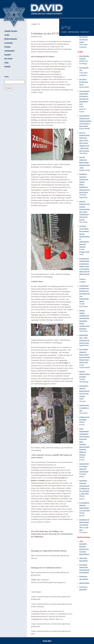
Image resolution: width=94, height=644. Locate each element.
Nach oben (47, 641)
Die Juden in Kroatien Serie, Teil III (84, 82)
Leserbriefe (9, 43)
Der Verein (8, 58)
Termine (7, 47)
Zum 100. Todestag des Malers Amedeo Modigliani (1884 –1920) (84, 162)
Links (6, 63)
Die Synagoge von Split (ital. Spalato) (84, 39)
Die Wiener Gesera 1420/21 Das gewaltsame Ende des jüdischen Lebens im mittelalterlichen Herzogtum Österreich (84, 236)
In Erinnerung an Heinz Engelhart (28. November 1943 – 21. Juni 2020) (84, 525)
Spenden (7, 55)
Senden (8, 88)
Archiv (7, 35)
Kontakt (7, 66)
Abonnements (9, 51)
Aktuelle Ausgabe (11, 31)
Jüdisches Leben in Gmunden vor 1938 (84, 408)
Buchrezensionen (11, 39)
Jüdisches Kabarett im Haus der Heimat (84, 374)
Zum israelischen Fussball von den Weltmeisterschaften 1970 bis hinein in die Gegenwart (85, 121)
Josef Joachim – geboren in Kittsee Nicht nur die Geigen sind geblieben (84, 391)
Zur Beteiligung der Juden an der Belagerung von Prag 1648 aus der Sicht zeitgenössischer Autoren (85, 293)
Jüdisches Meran (84, 583)
